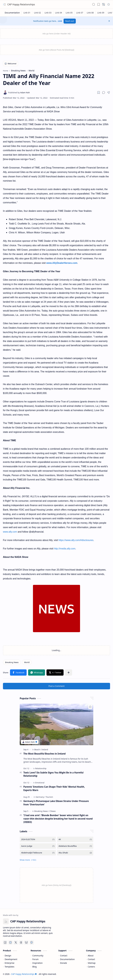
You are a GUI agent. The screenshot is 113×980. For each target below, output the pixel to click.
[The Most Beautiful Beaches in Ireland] (56, 724)
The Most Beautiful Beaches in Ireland (45, 754)
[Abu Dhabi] (75, 853)
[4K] (75, 839)
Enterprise (10, 963)
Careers (91, 967)
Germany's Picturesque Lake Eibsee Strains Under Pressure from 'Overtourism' (56, 803)
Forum (35, 959)
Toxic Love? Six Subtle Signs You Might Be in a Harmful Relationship (53, 774)
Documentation (67, 959)
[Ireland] (45, 749)
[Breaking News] (12, 662)
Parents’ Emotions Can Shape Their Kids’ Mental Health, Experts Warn (54, 788)
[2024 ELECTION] (38, 839)
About (91, 956)
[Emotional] (40, 783)
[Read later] (99, 93)
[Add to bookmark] (90, 707)
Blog (35, 967)
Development (11, 959)
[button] (4, 4)
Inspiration (37, 963)
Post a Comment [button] (57, 686)
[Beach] (38, 749)
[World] (27, 662)
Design (8, 956)
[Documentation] (12, 13)
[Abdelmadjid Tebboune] (38, 853)
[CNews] (53, 811)
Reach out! (70, 21)
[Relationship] (41, 768)
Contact (64, 956)
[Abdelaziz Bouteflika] (75, 846)
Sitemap (92, 963)
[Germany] (41, 797)
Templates (10, 967)
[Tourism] (49, 797)
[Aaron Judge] (38, 846)
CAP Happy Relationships (21, 4)
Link (60, 21)
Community (38, 956)
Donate (63, 963)
